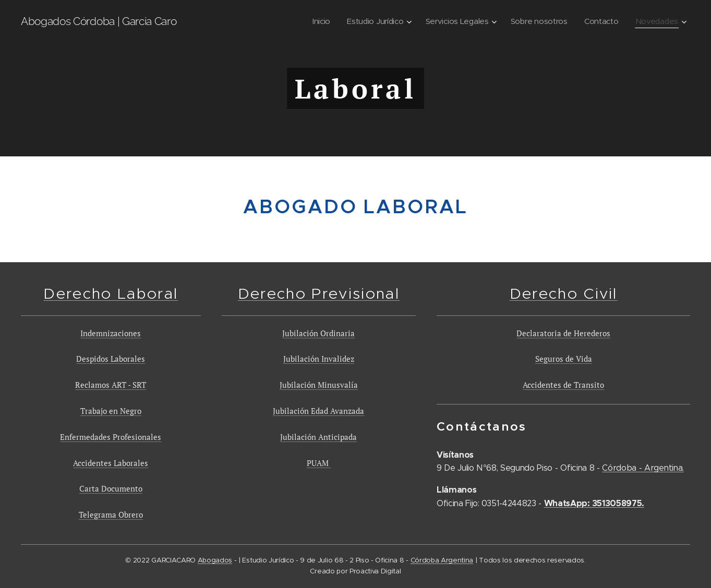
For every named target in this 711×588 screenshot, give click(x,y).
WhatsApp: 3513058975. (594, 503)
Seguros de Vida (563, 359)
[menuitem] (314, 21)
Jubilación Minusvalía (319, 385)
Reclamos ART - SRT (111, 385)
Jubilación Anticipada (318, 437)
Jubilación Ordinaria (318, 333)
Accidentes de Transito (563, 385)
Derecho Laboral (111, 293)
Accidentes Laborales (111, 463)
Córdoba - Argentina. (643, 468)
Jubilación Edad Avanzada (318, 411)
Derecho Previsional (319, 293)
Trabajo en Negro (111, 411)
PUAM (319, 463)
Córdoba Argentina (442, 560)
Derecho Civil (563, 293)
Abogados (215, 560)
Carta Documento (111, 489)
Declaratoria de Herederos (563, 333)
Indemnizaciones (111, 333)
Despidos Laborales (111, 359)
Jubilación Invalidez (319, 359)
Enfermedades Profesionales (111, 437)
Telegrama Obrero (111, 515)
